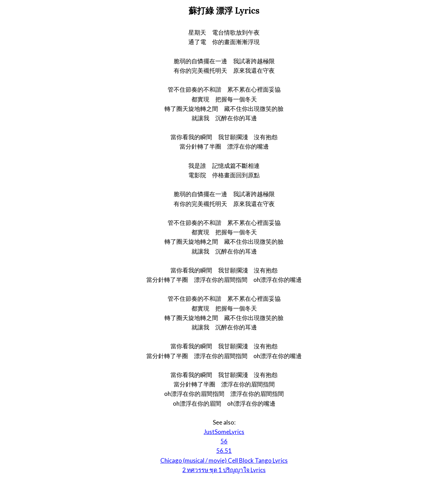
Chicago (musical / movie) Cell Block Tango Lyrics (224, 460)
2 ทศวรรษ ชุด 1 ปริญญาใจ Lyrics (224, 470)
